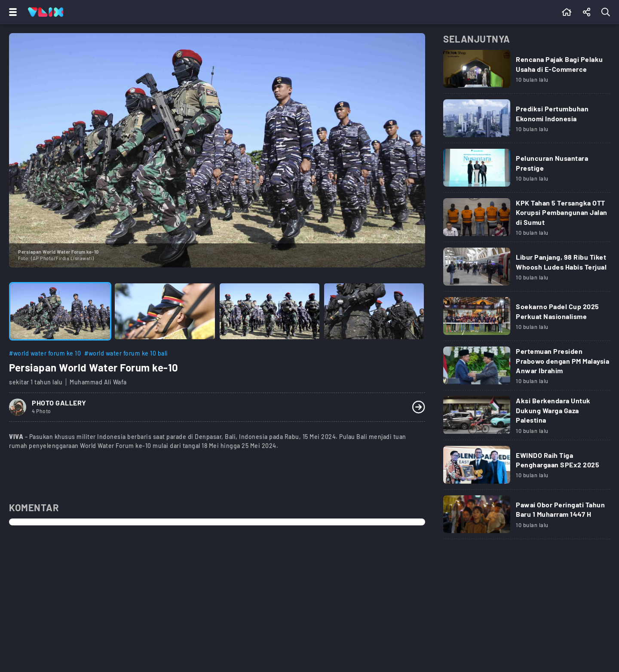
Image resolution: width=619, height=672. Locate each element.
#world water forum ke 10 (45, 353)
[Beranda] (567, 12)
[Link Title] (527, 72)
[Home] (46, 12)
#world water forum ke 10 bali (126, 353)
